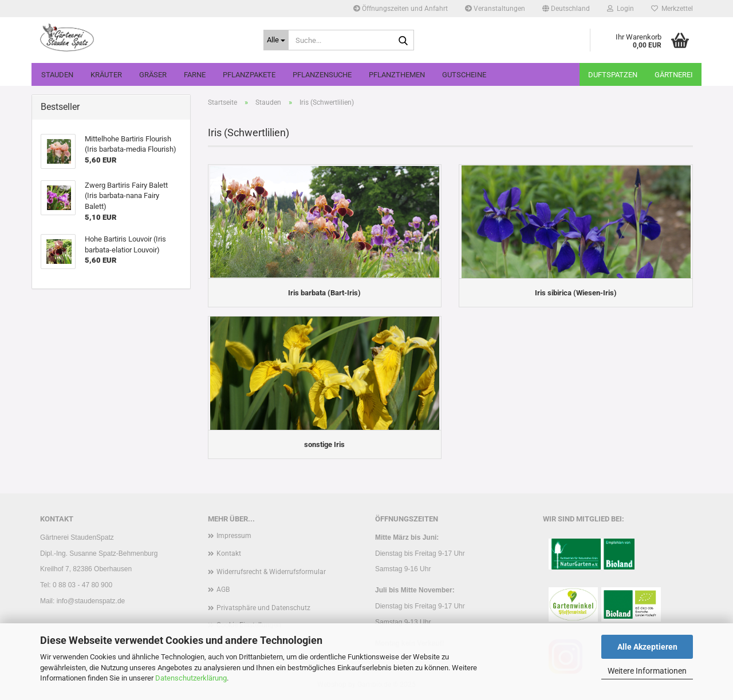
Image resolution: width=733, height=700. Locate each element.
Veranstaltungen (495, 9)
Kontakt (229, 553)
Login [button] (620, 9)
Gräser (153, 75)
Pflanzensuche (322, 75)
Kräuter (106, 75)
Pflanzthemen (397, 75)
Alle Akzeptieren (647, 647)
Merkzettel (672, 9)
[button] (566, 9)
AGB (223, 590)
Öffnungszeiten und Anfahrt (401, 9)
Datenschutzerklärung (191, 678)
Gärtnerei (674, 75)
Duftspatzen (613, 75)
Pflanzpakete (249, 75)
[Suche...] (276, 40)
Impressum (234, 536)
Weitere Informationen (647, 671)
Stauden (57, 75)
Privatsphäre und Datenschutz (263, 608)
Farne (195, 75)
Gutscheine (464, 75)
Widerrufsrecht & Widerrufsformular (271, 572)
